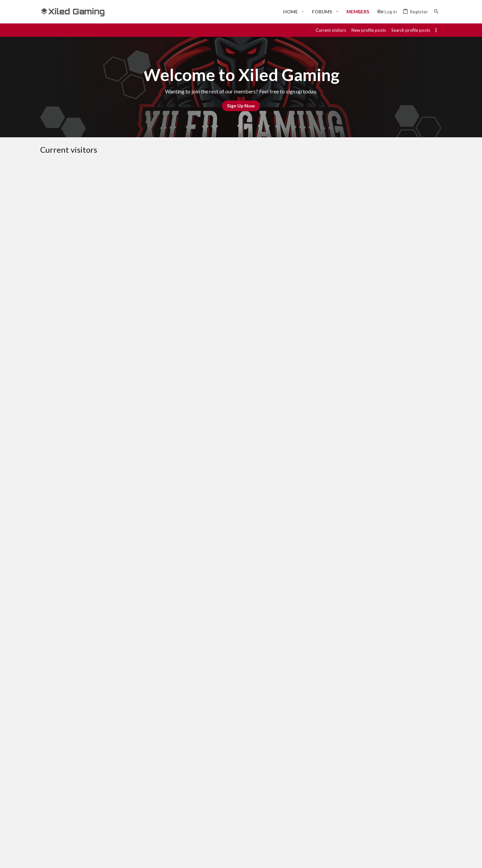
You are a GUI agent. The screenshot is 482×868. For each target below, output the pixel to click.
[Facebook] (378, 857)
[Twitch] (414, 857)
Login (318, 791)
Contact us (188, 815)
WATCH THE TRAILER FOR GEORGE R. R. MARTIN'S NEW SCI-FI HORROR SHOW (172, 355)
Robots (141, 173)
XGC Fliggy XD (127, 673)
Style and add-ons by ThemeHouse (220, 857)
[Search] (436, 12)
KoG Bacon (124, 567)
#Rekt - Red (77, 744)
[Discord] (390, 857)
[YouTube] (438, 857)
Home (182, 791)
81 (80, 720)
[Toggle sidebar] (437, 30)
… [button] (70, 720)
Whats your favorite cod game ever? (130, 408)
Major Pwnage (127, 249)
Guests (114, 173)
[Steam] (402, 857)
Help (398, 744)
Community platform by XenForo (109, 857)
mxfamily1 (124, 699)
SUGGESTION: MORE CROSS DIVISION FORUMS (142, 382)
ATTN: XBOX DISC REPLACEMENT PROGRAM (139, 620)
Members (86, 173)
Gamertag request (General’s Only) (129, 646)
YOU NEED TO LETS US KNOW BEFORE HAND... (142, 223)
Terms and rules (334, 744)
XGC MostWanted (130, 461)
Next (96, 720)
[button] (303, 12)
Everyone (55, 173)
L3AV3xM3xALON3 (132, 514)
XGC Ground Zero (108, 329)
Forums (184, 803)
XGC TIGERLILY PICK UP (119, 276)
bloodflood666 (128, 197)
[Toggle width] (48, 744)
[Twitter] (426, 857)
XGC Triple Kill (127, 435)
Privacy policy (372, 744)
